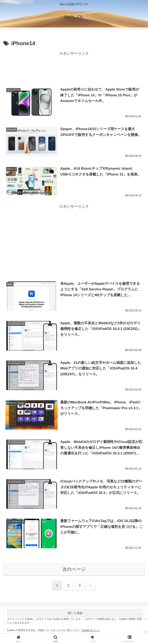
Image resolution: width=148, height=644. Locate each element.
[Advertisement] (74, 67)
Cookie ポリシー (91, 630)
